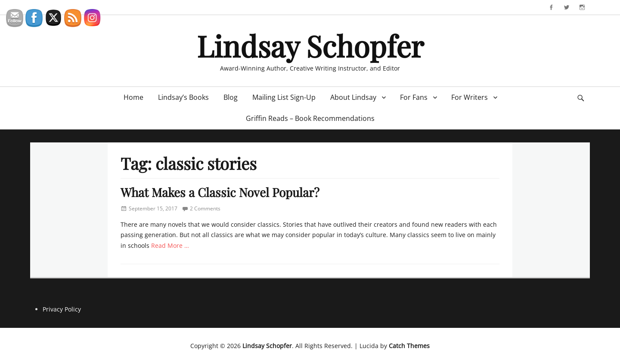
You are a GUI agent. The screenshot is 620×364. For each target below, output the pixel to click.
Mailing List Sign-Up (284, 97)
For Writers (470, 97)
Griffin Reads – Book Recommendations (310, 118)
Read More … (170, 245)
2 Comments (205, 208)
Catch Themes (409, 346)
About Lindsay (353, 97)
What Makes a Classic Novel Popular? (220, 192)
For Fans (414, 97)
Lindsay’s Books (183, 97)
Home (133, 97)
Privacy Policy (62, 309)
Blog (231, 97)
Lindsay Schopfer (310, 45)
